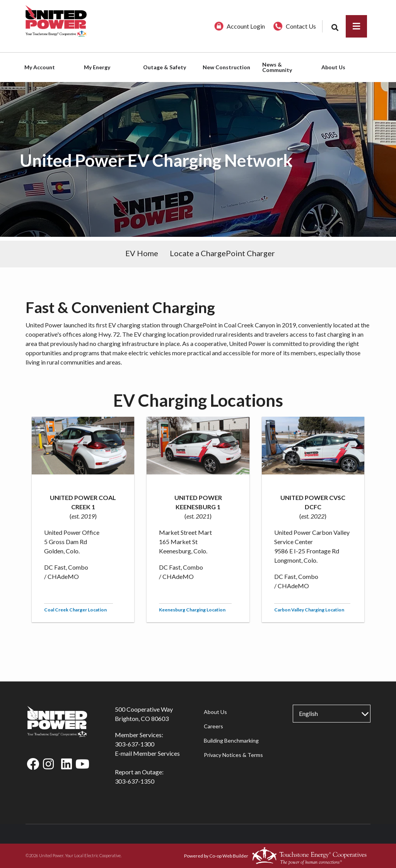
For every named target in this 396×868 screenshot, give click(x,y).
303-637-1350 (135, 781)
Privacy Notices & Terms (233, 755)
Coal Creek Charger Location (75, 610)
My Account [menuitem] (40, 67)
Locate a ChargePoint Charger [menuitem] (222, 253)
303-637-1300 (135, 744)
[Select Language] (331, 714)
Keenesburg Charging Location (192, 610)
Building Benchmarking (231, 740)
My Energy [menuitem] (97, 67)
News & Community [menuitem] (277, 67)
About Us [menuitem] (333, 67)
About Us (215, 712)
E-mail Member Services (147, 753)
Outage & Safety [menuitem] (165, 67)
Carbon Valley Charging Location (309, 610)
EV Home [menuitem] (142, 253)
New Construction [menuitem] (226, 67)
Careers (213, 726)
